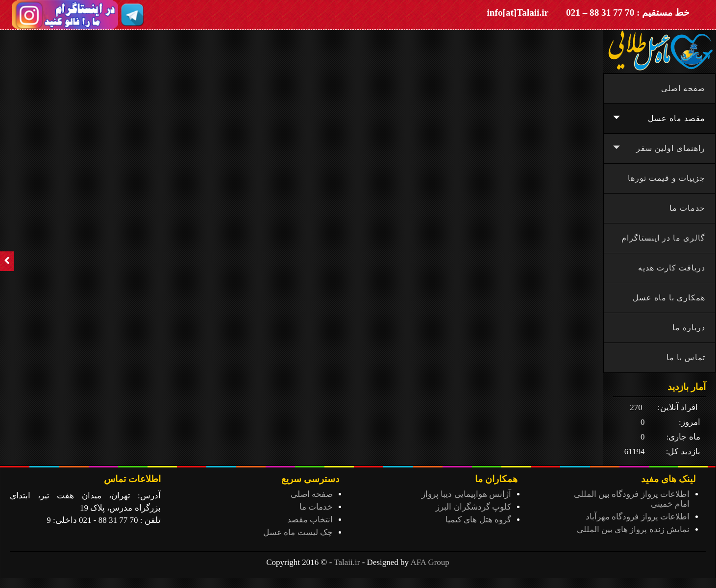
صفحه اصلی (312, 494)
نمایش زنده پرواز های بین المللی (633, 529)
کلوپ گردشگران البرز (473, 507)
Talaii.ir (347, 562)
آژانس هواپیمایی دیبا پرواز (466, 494)
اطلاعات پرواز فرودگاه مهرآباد (638, 517)
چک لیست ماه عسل (298, 532)
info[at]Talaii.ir (518, 12)
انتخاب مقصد (310, 520)
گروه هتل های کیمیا (478, 520)
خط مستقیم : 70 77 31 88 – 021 (628, 12)
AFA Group (430, 562)
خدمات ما (316, 507)
